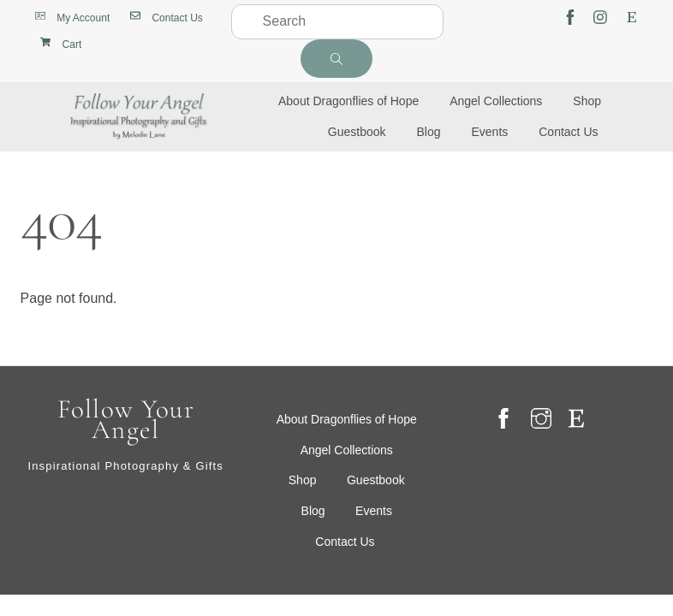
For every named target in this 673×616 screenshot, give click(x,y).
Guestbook (357, 132)
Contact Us (568, 132)
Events (489, 132)
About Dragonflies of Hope (348, 101)
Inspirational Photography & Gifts (125, 466)
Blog (429, 132)
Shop (587, 101)
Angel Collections (496, 101)
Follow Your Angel (126, 420)
